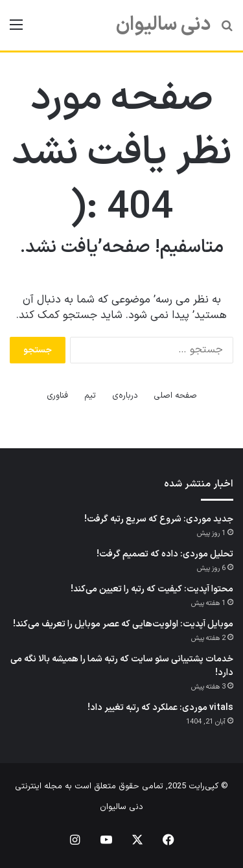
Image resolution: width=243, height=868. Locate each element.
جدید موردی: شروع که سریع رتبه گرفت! (159, 519)
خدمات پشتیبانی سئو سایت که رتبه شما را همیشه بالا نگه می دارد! (122, 666)
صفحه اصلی (175, 396)
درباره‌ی (125, 396)
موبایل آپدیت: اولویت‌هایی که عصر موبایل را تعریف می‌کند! (123, 624)
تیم (90, 396)
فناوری (57, 396)
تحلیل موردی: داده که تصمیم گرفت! (165, 554)
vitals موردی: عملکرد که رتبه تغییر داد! (160, 708)
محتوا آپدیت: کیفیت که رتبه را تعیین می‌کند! (152, 589)
